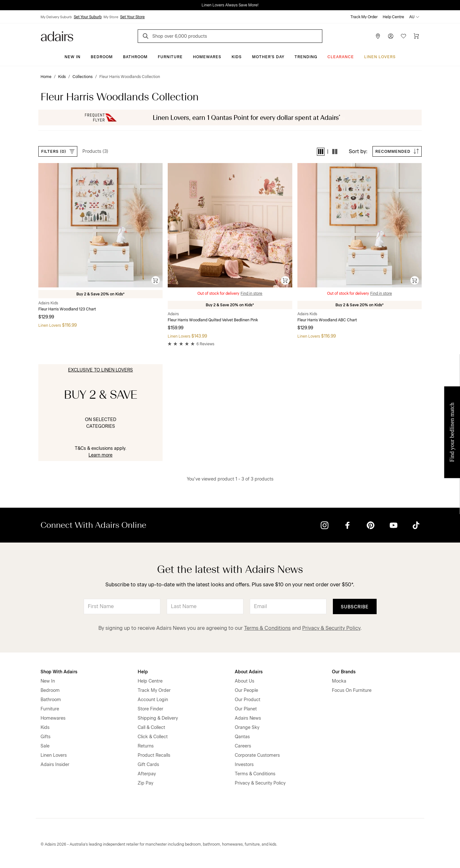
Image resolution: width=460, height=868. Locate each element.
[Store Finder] (378, 36)
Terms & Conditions (267, 628)
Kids (237, 57)
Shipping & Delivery (158, 718)
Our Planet (246, 709)
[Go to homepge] (57, 36)
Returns (146, 746)
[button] (321, 152)
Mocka (339, 681)
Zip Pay (146, 783)
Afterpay (147, 774)
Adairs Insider (55, 765)
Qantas (242, 737)
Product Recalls (154, 755)
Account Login (153, 700)
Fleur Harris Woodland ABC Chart (327, 320)
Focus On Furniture (352, 690)
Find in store (251, 293)
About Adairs (249, 672)
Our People (246, 690)
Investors (244, 765)
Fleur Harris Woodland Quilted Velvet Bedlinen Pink (213, 320)
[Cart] (416, 36)
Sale (45, 746)
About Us (245, 681)
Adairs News (248, 718)
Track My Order (364, 17)
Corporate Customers (257, 755)
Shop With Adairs (59, 672)
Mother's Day (268, 57)
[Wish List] (403, 36)
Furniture (170, 57)
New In (73, 57)
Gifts (46, 737)
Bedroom (102, 57)
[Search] (147, 37)
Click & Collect (153, 737)
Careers (243, 746)
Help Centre (393, 17)
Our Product (248, 700)
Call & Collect (151, 727)
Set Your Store (132, 17)
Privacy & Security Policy (331, 628)
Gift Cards (148, 765)
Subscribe (355, 607)
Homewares (207, 57)
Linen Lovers (380, 57)
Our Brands (344, 672)
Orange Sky (247, 727)
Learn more (100, 455)
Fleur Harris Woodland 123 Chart (67, 309)
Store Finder (150, 709)
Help (143, 672)
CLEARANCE (341, 57)
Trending (306, 57)
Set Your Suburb (88, 17)
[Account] (391, 36)
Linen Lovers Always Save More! (230, 5)
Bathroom (135, 57)
